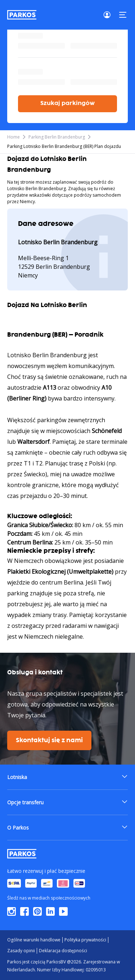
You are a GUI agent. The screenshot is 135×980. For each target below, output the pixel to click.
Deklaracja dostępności (63, 951)
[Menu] (123, 15)
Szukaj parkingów (67, 103)
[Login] (109, 15)
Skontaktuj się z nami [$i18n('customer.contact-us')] (49, 740)
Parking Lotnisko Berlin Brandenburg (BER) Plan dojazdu (64, 146)
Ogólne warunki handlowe (34, 940)
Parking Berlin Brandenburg (57, 137)
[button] (67, 777)
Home (13, 137)
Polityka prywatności (85, 940)
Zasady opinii (21, 951)
